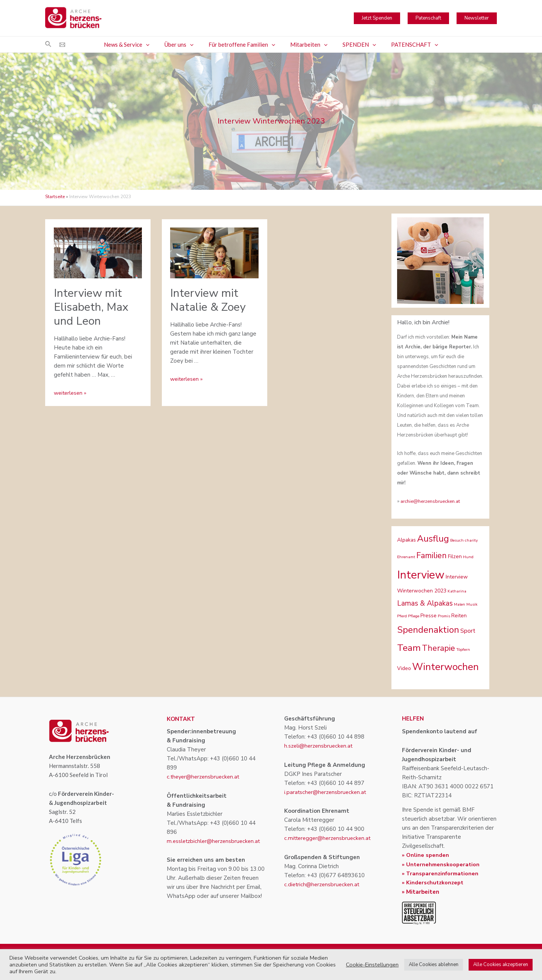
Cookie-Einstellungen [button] (372, 965)
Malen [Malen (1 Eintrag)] (460, 604)
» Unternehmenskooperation (442, 864)
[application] (155, 44)
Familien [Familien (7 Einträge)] (432, 556)
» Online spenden (426, 855)
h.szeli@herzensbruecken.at (320, 746)
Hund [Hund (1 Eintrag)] (468, 557)
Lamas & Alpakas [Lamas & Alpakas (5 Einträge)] (425, 603)
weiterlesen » (71, 393)
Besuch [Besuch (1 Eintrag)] (457, 540)
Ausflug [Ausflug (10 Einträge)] (433, 539)
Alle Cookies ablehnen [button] (434, 965)
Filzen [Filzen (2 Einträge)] (455, 556)
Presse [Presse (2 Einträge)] (429, 616)
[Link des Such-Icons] (49, 45)
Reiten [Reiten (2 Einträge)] (459, 616)
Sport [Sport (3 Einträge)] (468, 631)
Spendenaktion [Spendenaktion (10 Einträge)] (428, 630)
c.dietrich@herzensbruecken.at (323, 884)
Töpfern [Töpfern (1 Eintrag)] (463, 650)
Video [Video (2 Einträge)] (404, 668)
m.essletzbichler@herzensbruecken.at (215, 841)
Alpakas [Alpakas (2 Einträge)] (406, 540)
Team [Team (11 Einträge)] (409, 648)
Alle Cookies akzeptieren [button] (501, 965)
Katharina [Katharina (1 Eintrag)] (457, 591)
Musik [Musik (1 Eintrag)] (472, 604)
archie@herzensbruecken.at (431, 501)
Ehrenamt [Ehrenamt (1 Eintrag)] (406, 557)
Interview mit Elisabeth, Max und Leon (91, 307)
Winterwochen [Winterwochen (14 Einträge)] (445, 667)
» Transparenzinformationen (441, 873)
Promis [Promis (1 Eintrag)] (444, 616)
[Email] (62, 45)
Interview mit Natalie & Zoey (208, 300)
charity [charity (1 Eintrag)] (471, 540)
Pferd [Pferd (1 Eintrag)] (402, 616)
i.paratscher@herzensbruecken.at (327, 792)
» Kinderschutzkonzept (434, 882)
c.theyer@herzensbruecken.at (205, 777)
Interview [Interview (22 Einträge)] (421, 575)
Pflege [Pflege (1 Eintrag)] (414, 616)
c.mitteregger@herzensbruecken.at (330, 838)
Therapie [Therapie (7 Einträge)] (438, 648)
